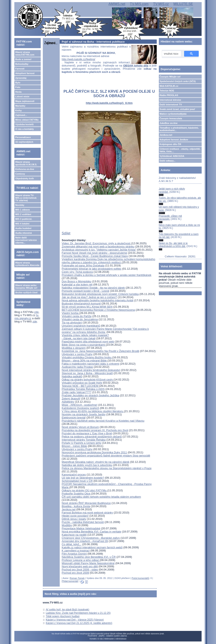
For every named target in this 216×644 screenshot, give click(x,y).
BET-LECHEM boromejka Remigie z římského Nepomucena (98, 310)
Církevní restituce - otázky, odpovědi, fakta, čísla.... (180, 150)
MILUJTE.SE (183, 4)
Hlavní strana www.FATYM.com (25, 53)
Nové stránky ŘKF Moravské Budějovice (86, 503)
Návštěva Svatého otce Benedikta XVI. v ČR (89, 557)
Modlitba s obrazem (74, 348)
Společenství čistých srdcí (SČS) (178, 81)
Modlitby (67, 525)
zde (36, 312)
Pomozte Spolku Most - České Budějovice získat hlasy (95, 256)
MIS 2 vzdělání (23, 214)
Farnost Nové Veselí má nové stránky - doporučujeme (94, 253)
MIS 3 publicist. (24, 219)
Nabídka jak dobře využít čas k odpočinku (87, 465)
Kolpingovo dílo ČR (170, 144)
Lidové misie (22, 96)
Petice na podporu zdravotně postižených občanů (92, 437)
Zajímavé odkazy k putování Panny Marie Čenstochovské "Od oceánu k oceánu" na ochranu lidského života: (105, 330)
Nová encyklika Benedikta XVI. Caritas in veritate (92, 532)
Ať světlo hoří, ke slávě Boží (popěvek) (67, 610)
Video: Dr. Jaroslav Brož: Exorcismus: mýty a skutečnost (97, 243)
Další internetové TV (171, 105)
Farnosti (20, 69)
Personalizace (23, 137)
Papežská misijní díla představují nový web (88, 342)
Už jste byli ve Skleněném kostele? (83, 478)
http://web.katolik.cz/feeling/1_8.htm (109, 103)
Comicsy (20, 174)
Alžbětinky (68, 402)
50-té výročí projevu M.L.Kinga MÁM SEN (87, 307)
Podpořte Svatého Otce (76, 494)
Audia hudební (23, 228)
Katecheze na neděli (74, 535)
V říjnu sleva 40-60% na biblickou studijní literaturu (93, 411)
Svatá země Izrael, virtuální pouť (178, 109)
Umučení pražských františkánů (81, 326)
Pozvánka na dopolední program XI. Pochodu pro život (95, 430)
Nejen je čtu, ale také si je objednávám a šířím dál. (173, 245)
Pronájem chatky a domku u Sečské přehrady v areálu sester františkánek (107, 275)
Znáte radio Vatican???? (77, 392)
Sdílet (66, 233)
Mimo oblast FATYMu (27, 120)
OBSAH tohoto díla (136, 66)
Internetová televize (170, 100)
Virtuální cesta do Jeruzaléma (80, 319)
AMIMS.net (117, 4)
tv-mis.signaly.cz (27, 317)
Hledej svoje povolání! (75, 516)
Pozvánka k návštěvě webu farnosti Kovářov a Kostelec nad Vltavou (103, 421)
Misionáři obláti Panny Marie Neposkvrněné (88, 563)
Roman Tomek (77, 578)
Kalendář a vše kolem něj (77, 285)
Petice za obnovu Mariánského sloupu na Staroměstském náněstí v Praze (107, 468)
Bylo (18, 83)
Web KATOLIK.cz (169, 86)
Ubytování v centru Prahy (77, 354)
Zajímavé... (21, 115)
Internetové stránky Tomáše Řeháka (84, 440)
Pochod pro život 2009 (75, 573)
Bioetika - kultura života (76, 506)
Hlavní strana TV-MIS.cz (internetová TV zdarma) (26, 198)
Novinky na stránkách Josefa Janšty (84, 414)
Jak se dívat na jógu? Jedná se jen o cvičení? (89, 297)
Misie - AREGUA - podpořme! (80, 405)
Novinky (20, 205)
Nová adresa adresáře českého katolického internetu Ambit (98, 300)
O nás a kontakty (24, 129)
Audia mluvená (23, 233)
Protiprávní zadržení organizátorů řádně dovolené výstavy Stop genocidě (106, 456)
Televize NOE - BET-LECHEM (80, 386)
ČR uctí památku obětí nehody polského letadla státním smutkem (101, 497)
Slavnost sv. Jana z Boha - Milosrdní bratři (87, 373)
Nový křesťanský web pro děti (80, 566)
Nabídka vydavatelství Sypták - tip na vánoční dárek (93, 288)
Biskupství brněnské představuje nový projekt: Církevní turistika (100, 294)
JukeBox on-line (169, 123)
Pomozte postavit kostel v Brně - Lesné (86, 291)
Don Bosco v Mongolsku (77, 281)
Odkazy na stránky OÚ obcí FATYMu (85, 490)
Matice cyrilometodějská (173, 114)
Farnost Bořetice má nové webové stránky (87, 513)
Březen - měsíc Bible (74, 446)
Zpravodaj (21, 78)
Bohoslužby (22, 64)
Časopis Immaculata (171, 118)
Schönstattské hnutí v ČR (77, 481)
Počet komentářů (140, 578)
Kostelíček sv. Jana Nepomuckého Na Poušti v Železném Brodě (101, 351)
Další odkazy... (168, 161)
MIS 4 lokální (22, 224)
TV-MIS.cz (161, 4)
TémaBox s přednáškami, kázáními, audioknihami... (179, 129)
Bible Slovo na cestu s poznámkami (84, 345)
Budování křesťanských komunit (81, 304)
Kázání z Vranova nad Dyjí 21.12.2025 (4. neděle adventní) (79, 623)
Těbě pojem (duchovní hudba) (63, 616)
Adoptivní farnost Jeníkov (174, 140)
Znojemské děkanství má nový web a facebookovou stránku (98, 247)
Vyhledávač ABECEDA (172, 156)
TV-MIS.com (139, 4)
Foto (18, 87)
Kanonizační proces (74, 475)
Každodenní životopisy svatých (81, 408)
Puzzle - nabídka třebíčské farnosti (83, 522)
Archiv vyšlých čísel (26, 292)
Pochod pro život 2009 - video (80, 570)
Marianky (20, 106)
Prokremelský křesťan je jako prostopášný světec (92, 269)
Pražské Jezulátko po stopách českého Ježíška (90, 395)
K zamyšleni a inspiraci (76, 551)
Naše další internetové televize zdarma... (26, 240)
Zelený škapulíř (71, 399)
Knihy (18, 110)
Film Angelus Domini (74, 554)
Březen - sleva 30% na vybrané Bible (85, 361)
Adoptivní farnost (25, 73)
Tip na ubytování (72, 323)
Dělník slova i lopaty (74, 519)
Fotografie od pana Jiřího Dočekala (83, 266)
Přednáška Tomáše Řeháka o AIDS (83, 389)
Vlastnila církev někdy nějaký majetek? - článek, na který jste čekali (85, 337)
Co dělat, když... (72, 544)
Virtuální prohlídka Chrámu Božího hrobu (87, 357)
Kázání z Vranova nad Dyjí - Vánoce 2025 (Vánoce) (75, 620)
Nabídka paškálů (72, 376)
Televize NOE (167, 91)
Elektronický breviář (74, 418)
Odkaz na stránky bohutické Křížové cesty (88, 380)
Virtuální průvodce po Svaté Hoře (82, 383)
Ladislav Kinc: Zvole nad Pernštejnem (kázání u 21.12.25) (78, 613)
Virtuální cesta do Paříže (77, 316)
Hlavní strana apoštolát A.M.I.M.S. (26, 163)
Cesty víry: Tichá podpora (77, 272)
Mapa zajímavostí (25, 101)
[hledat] (171, 54)
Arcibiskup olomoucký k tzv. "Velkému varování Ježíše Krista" (99, 250)
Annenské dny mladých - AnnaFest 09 (85, 541)
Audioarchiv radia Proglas (77, 367)
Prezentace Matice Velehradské (81, 528)
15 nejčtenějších (24, 142)
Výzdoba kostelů (24, 124)
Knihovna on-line (25, 169)
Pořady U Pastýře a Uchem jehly (82, 443)
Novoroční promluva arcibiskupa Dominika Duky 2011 (94, 452)
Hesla (18, 92)
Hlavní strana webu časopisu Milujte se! (26, 287)
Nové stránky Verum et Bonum (80, 427)
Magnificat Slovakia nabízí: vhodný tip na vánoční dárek (96, 462)
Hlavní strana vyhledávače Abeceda (27, 264)
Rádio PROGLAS (169, 95)
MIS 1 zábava (22, 210)
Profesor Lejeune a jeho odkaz (81, 560)
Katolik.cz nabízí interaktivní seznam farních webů (92, 547)
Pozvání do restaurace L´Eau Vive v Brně (87, 433)
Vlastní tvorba (71, 313)
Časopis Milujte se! (170, 77)
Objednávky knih (24, 178)
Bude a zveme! (23, 59)
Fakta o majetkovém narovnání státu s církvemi (90, 364)
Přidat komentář (70, 581)
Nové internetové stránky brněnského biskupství (91, 370)
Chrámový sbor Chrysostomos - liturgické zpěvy (91, 538)
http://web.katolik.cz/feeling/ (79, 59)
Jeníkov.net (69, 509)
